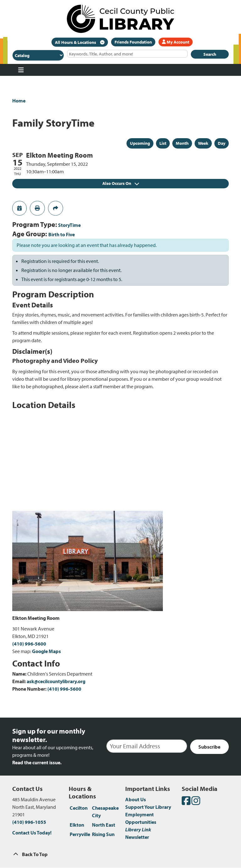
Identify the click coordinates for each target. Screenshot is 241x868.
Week (203, 143)
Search (210, 54)
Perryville (80, 834)
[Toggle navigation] (21, 70)
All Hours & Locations (76, 42)
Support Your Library (148, 807)
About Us (136, 799)
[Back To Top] (120, 854)
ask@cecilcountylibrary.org (56, 681)
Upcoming (140, 143)
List (163, 143)
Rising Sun (103, 834)
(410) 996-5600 (29, 644)
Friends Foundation (133, 42)
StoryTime (69, 225)
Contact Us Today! (32, 833)
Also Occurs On (121, 183)
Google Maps (46, 651)
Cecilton (79, 808)
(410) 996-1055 (29, 822)
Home (19, 101)
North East (104, 825)
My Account (176, 42)
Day (222, 143)
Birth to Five (62, 234)
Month (182, 143)
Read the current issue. (37, 762)
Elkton (77, 825)
